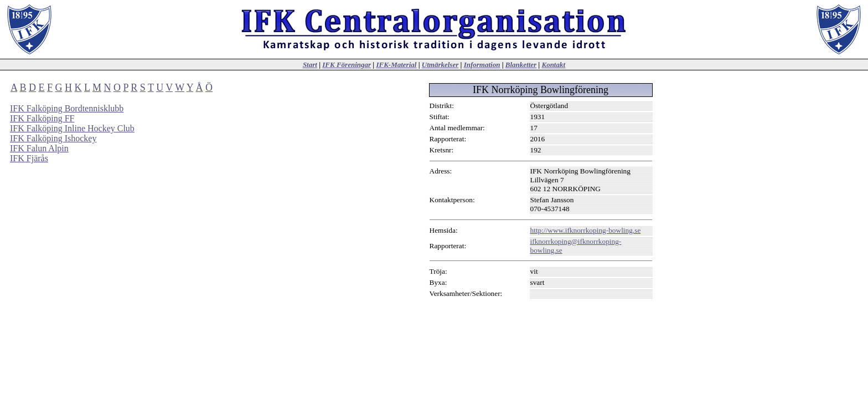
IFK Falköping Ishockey (53, 138)
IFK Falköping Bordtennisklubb (67, 108)
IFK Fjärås (29, 158)
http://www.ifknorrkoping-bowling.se (586, 230)
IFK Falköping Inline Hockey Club (72, 128)
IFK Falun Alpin (39, 148)
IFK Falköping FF (42, 118)
